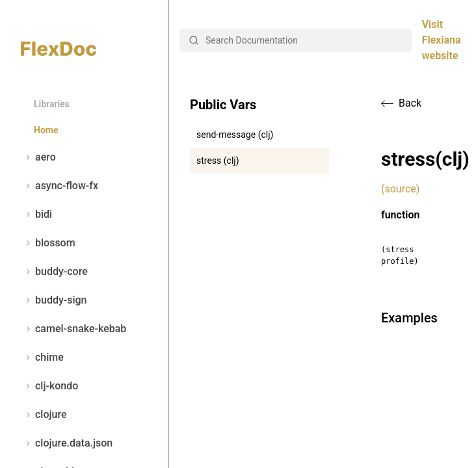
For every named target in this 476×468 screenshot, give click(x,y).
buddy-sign (54, 300)
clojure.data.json (67, 443)
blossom (48, 243)
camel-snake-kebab (73, 329)
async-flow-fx (59, 186)
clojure (44, 415)
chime (42, 357)
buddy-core (54, 272)
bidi (36, 214)
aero (38, 157)
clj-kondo (49, 386)
